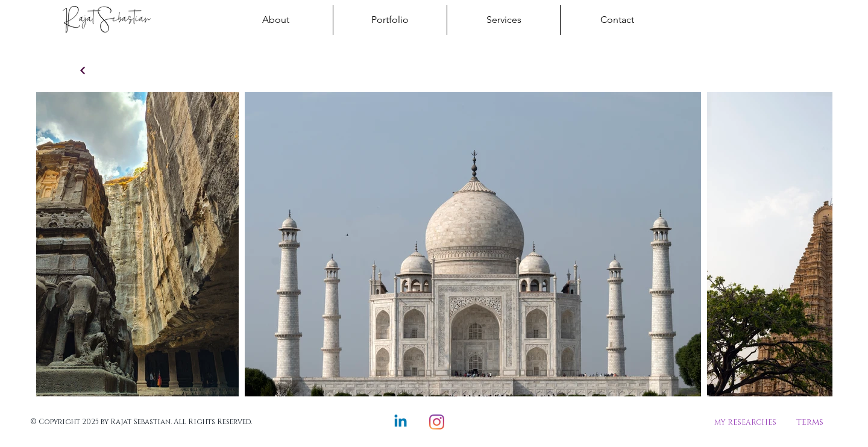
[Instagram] (437, 422)
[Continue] (83, 70)
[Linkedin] (401, 422)
